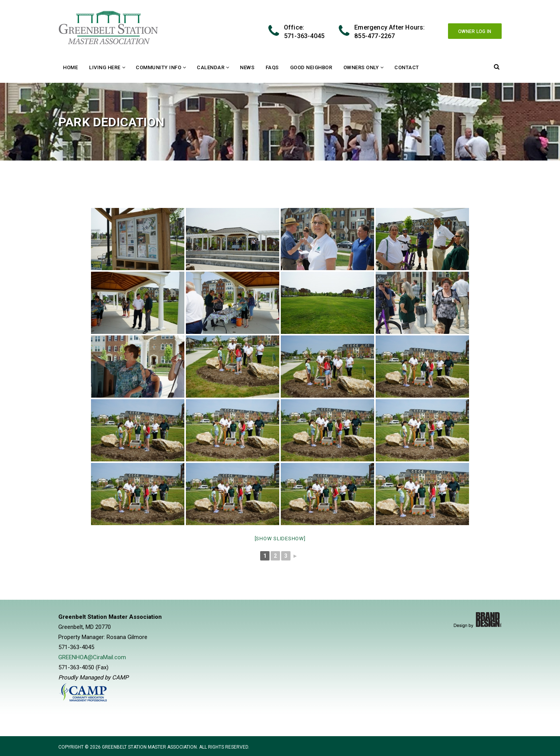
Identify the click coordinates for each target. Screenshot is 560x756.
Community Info (158, 67)
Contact (407, 67)
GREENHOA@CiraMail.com (92, 657)
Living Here (105, 67)
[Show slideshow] (280, 539)
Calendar (211, 67)
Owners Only (361, 67)
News (247, 67)
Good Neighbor (311, 67)
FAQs (272, 67)
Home (70, 67)
